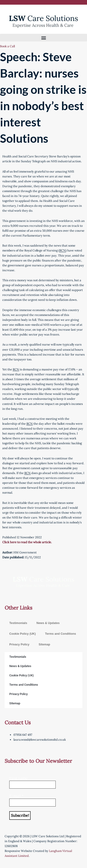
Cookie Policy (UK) (23, 634)
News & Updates (48, 623)
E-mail (16, 796)
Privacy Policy (19, 644)
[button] (43, 38)
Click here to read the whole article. (27, 542)
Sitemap (44, 644)
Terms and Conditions (61, 634)
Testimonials (18, 623)
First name (18, 778)
